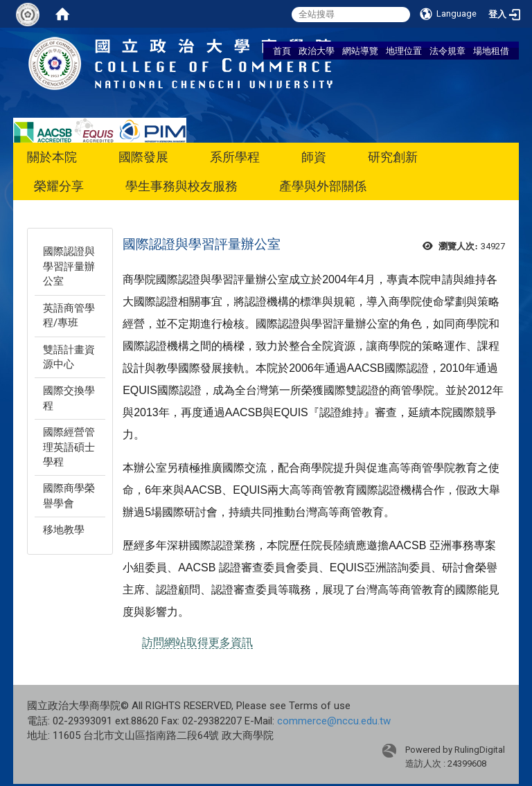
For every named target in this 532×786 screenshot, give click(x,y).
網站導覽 (360, 51)
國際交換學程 (69, 398)
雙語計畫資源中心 (69, 357)
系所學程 (235, 157)
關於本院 (52, 157)
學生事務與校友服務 (181, 186)
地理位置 (404, 51)
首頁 (282, 51)
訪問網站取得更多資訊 (197, 642)
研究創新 (393, 157)
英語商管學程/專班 (69, 315)
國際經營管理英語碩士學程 (69, 447)
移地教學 (64, 530)
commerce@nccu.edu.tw (334, 721)
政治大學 (317, 51)
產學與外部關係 (323, 186)
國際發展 (143, 157)
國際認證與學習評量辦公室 (69, 266)
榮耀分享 (59, 186)
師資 (314, 157)
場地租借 (491, 51)
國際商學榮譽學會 (69, 495)
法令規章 (447, 51)
